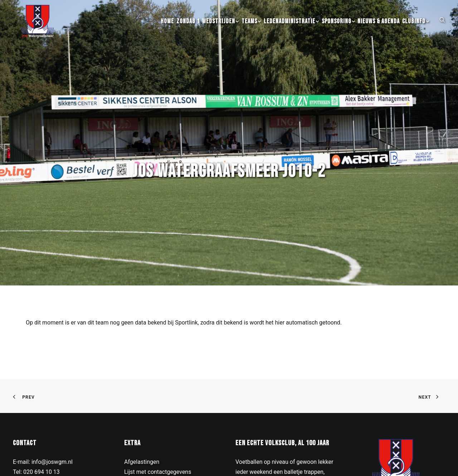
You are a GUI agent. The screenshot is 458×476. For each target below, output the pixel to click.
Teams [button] (251, 29)
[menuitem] (167, 29)
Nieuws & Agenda (379, 29)
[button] (442, 27)
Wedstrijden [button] (221, 29)
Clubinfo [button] (416, 29)
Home (167, 29)
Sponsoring (338, 29)
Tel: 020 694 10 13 (36, 444)
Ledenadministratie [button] (291, 29)
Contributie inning (147, 454)
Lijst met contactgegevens (158, 444)
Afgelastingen (142, 434)
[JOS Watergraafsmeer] (35, 29)
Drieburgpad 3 (31, 454)
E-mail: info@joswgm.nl (43, 434)
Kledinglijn (137, 464)
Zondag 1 (188, 29)
